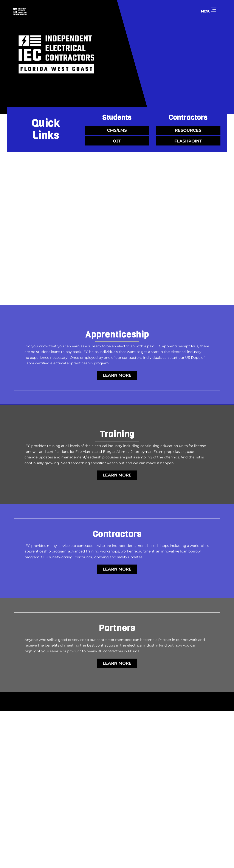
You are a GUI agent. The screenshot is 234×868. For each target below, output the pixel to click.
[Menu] (213, 10)
